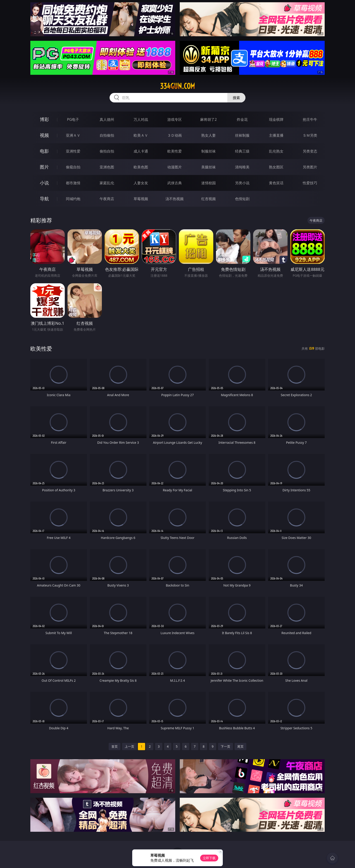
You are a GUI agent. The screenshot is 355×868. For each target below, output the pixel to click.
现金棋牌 (276, 119)
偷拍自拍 (107, 151)
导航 (44, 199)
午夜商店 (107, 199)
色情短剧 (242, 199)
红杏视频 (209, 199)
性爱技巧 (310, 183)
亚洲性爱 (73, 151)
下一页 (225, 746)
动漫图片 (175, 167)
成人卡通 (141, 151)
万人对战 (141, 119)
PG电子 (73, 119)
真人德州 (107, 119)
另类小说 (242, 183)
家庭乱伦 (107, 183)
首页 (115, 746)
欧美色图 (141, 167)
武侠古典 (175, 183)
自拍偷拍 (107, 135)
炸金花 (242, 119)
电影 (44, 151)
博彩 (44, 119)
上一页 (130, 746)
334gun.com (177, 86)
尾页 (240, 746)
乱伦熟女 (276, 151)
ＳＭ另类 (310, 135)
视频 (44, 135)
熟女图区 (276, 167)
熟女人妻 (209, 135)
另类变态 (310, 151)
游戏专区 (175, 119)
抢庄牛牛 (310, 119)
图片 (44, 167)
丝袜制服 (242, 135)
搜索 (236, 98)
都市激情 (73, 183)
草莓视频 (141, 199)
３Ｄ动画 (175, 135)
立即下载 (209, 858)
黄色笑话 (276, 183)
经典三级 (242, 151)
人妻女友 (141, 183)
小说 (44, 183)
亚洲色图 (107, 167)
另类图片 (310, 167)
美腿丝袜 (209, 167)
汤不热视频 (175, 199)
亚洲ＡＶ (73, 135)
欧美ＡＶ (141, 135)
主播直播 (276, 135)
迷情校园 (209, 183)
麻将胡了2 (208, 119)
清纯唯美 (242, 167)
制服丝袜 (209, 151)
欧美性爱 (175, 151)
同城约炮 (73, 199)
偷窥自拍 (73, 167)
